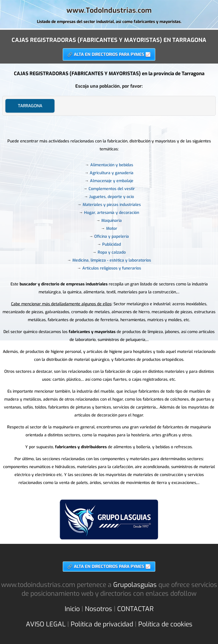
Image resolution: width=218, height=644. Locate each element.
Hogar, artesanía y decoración (112, 213)
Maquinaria (112, 221)
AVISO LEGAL (46, 624)
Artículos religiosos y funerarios (112, 268)
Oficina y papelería (112, 236)
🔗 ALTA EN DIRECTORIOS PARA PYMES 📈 (109, 54)
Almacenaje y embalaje (112, 181)
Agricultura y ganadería (112, 173)
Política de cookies (165, 624)
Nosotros (98, 609)
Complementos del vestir (112, 189)
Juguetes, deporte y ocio (112, 197)
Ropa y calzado (112, 252)
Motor (112, 229)
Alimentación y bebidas (112, 165)
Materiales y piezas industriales (112, 205)
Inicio (72, 609)
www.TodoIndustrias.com (109, 10)
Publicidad (112, 244)
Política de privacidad (102, 624)
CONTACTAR (135, 609)
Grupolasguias (135, 585)
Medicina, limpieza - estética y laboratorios (112, 260)
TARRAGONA (30, 106)
